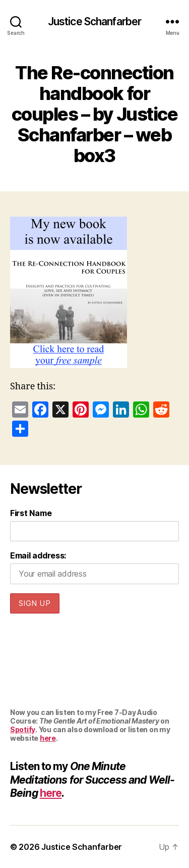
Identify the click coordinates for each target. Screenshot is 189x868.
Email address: (38, 555)
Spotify (23, 729)
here (48, 738)
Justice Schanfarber (94, 21)
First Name (31, 513)
